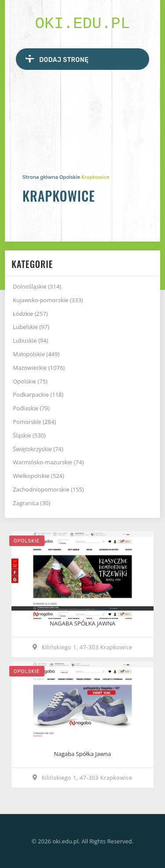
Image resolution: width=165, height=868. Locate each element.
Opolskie (70, 177)
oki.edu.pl (82, 24)
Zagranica (31, 503)
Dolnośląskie (37, 286)
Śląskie (29, 435)
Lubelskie (31, 327)
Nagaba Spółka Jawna (82, 754)
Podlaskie (31, 408)
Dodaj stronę (57, 59)
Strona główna (40, 177)
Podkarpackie (38, 394)
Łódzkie (30, 314)
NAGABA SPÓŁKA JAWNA (82, 623)
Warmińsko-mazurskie (48, 462)
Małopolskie (36, 354)
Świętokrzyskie (38, 449)
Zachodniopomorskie (48, 489)
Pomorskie (34, 422)
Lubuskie (30, 340)
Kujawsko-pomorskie (48, 300)
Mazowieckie (39, 368)
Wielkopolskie (38, 476)
